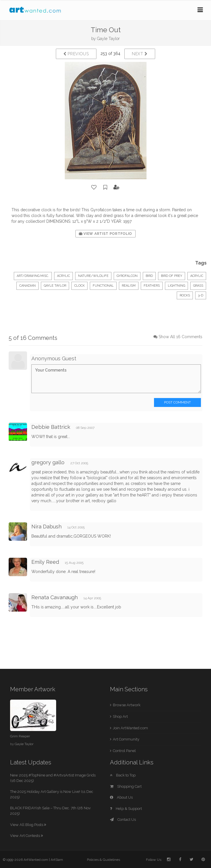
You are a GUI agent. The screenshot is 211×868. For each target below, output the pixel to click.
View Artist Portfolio (105, 234)
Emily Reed (45, 562)
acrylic (197, 276)
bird (149, 276)
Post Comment (177, 402)
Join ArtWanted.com (130, 728)
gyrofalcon (127, 276)
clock (79, 286)
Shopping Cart (126, 786)
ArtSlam (57, 860)
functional (103, 286)
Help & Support (126, 809)
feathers (152, 286)
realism (129, 286)
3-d (201, 295)
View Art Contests (26, 836)
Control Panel (124, 751)
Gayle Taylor (108, 39)
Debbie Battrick (51, 427)
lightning (176, 286)
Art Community (126, 739)
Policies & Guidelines (103, 860)
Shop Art (120, 716)
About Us (121, 797)
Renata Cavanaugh (55, 597)
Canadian (27, 286)
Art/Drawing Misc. (33, 276)
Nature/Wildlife (93, 276)
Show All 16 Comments (180, 337)
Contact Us (123, 820)
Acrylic (63, 276)
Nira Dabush (46, 527)
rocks (185, 295)
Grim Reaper (20, 736)
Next (140, 54)
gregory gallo (48, 462)
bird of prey (172, 276)
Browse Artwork (127, 705)
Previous (76, 54)
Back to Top (123, 775)
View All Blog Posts (28, 825)
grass (198, 286)
